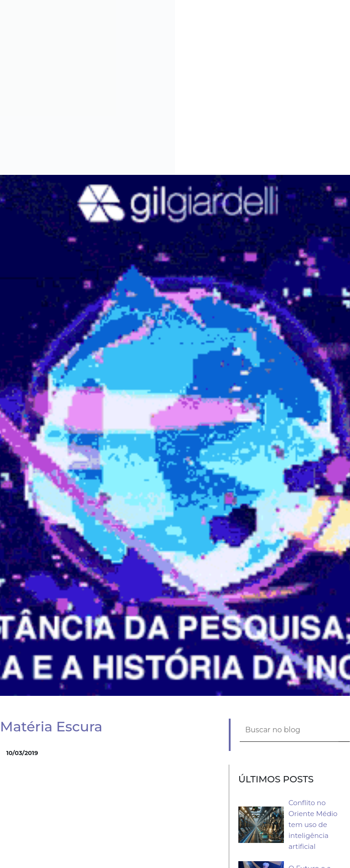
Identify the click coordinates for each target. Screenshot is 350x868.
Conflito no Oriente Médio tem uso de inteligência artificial (313, 825)
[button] (346, 4)
